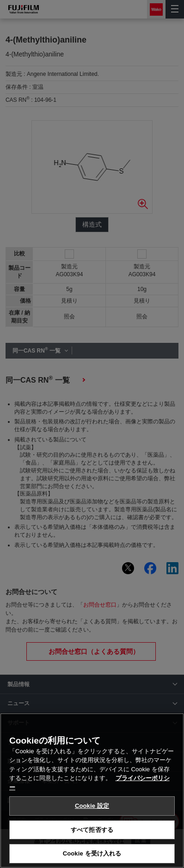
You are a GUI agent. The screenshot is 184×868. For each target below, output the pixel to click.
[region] (92, 790)
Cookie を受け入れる (92, 853)
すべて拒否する (92, 830)
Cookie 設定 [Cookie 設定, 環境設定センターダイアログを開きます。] (92, 806)
